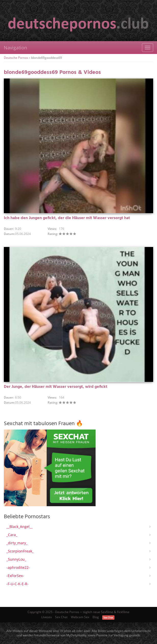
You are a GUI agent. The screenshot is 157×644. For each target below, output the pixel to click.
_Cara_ (12, 535)
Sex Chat (61, 617)
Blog (96, 617)
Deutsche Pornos (16, 58)
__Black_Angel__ (19, 527)
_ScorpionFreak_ (20, 551)
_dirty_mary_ (17, 543)
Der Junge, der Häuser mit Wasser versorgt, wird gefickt (56, 387)
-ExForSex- (15, 576)
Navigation (15, 48)
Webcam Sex (80, 617)
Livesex (47, 617)
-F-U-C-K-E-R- (17, 584)
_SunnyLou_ (16, 559)
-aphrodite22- (18, 567)
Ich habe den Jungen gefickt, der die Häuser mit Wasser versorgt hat (67, 218)
